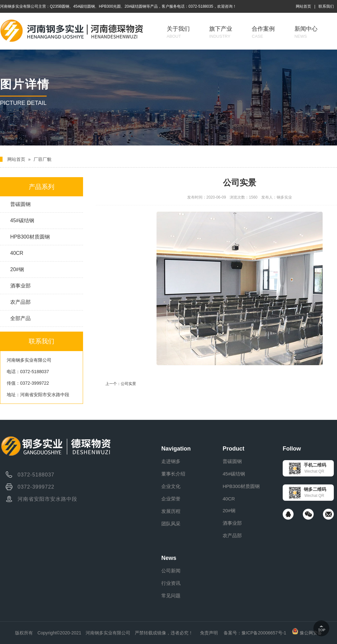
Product (234, 449)
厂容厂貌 (42, 159)
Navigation (176, 449)
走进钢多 (171, 461)
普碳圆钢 (20, 204)
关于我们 (178, 32)
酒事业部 (20, 286)
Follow (292, 449)
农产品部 (20, 302)
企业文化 (171, 486)
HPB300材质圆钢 (30, 237)
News (169, 558)
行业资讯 (171, 583)
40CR (17, 253)
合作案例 (263, 32)
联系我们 (326, 6)
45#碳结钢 (22, 220)
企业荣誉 (171, 499)
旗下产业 (221, 32)
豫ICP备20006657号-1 (264, 633)
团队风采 (171, 524)
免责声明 (209, 633)
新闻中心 (306, 32)
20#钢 (17, 269)
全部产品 (20, 318)
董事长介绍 (173, 474)
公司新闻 (171, 571)
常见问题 (171, 596)
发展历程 (171, 511)
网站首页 (303, 6)
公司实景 (128, 384)
